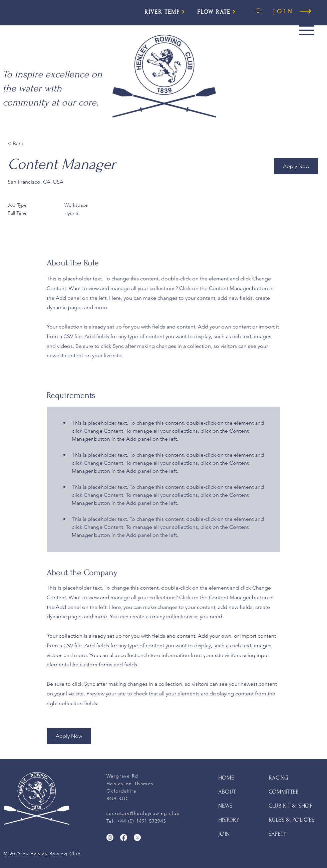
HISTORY (229, 820)
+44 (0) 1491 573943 (142, 821)
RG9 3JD (117, 799)
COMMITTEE (284, 792)
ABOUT (227, 792)
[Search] (259, 11)
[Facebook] (124, 837)
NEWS (225, 806)
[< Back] (31, 144)
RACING (278, 778)
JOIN (224, 834)
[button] (306, 30)
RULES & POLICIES (292, 820)
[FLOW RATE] (217, 12)
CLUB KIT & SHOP (290, 806)
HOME (226, 778)
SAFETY (278, 834)
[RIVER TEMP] (165, 12)
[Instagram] (110, 837)
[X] (137, 837)
